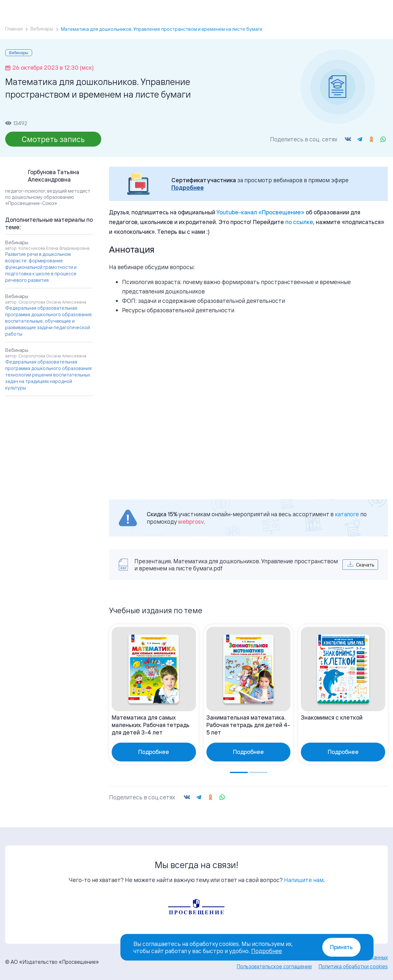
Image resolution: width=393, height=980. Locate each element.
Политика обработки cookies (353, 966)
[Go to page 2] (258, 772)
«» (260, 212)
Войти (339, 3)
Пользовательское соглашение (274, 966)
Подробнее (188, 188)
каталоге (347, 514)
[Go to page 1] (239, 772)
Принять (341, 947)
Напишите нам (304, 880)
